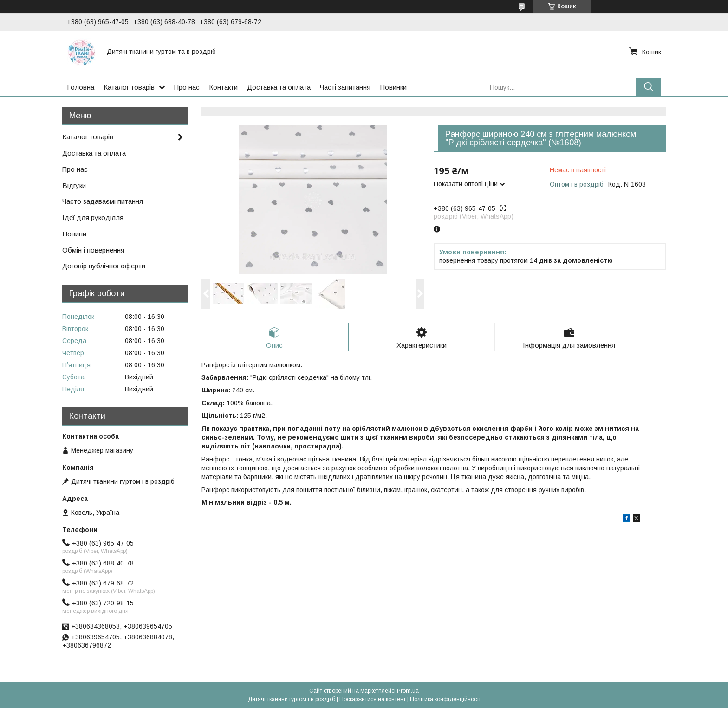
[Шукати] (648, 87)
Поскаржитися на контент (373, 699)
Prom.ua (408, 691)
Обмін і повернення (93, 250)
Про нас (187, 87)
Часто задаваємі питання (103, 201)
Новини (74, 234)
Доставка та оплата (279, 87)
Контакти (223, 87)
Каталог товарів (129, 87)
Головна (81, 87)
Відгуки (74, 185)
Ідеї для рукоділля (93, 218)
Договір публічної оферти (104, 266)
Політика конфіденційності (445, 699)
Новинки (393, 87)
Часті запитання (345, 87)
